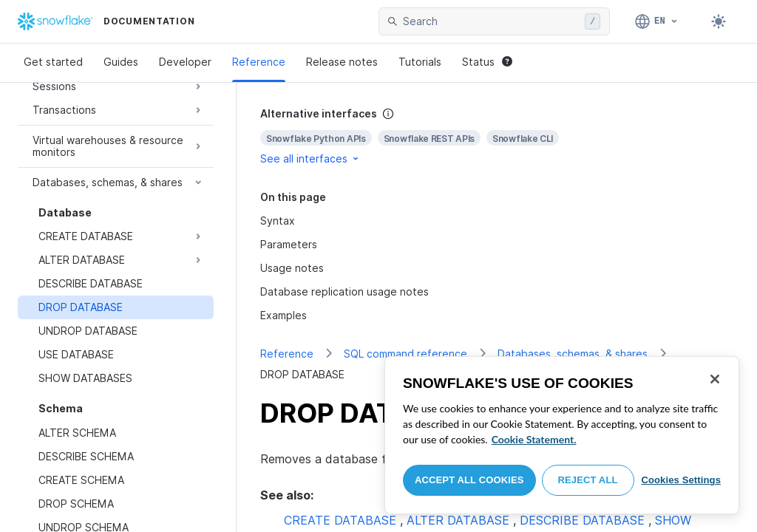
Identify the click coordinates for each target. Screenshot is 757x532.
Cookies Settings (681, 480)
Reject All (588, 480)
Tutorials (420, 62)
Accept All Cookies (469, 480)
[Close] (715, 379)
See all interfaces (310, 158)
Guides (121, 62)
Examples (284, 315)
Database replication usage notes (344, 291)
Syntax (278, 221)
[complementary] (497, 136)
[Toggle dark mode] (719, 21)
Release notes (342, 62)
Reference (259, 62)
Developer (185, 62)
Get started (53, 62)
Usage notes (292, 268)
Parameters (289, 244)
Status (487, 62)
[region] (562, 435)
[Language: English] (657, 21)
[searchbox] (491, 21)
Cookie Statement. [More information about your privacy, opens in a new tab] (534, 439)
